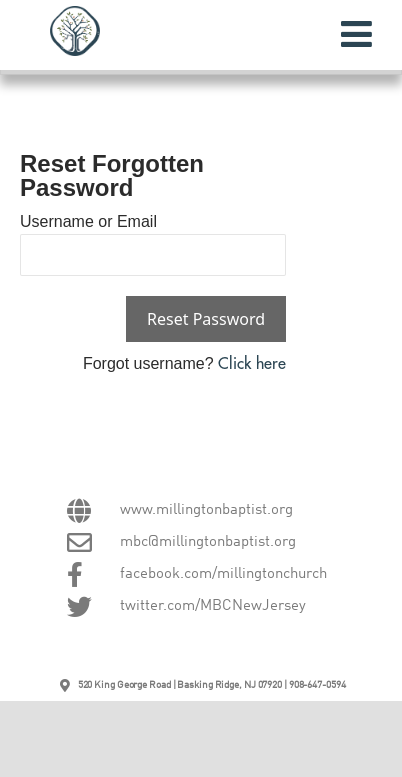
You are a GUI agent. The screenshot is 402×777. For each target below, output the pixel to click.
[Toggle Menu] (356, 34)
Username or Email (88, 221)
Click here (252, 364)
